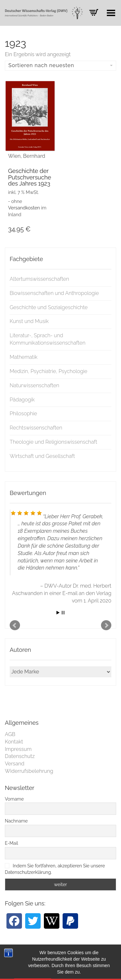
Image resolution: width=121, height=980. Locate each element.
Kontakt (14, 742)
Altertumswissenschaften (39, 279)
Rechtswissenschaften (36, 428)
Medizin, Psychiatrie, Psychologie (49, 371)
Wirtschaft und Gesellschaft (42, 456)
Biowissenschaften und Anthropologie (54, 293)
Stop (63, 613)
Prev (15, 625)
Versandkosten (24, 208)
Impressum (18, 749)
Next (106, 625)
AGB (10, 734)
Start (58, 613)
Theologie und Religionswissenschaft (53, 442)
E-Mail (11, 843)
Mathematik (24, 357)
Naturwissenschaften (35, 385)
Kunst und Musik (29, 321)
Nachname (16, 821)
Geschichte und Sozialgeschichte (49, 307)
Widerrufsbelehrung (29, 771)
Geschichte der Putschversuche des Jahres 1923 (30, 177)
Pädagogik (22, 400)
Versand (15, 764)
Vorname (14, 799)
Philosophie (23, 414)
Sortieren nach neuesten (60, 65)
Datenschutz (20, 756)
